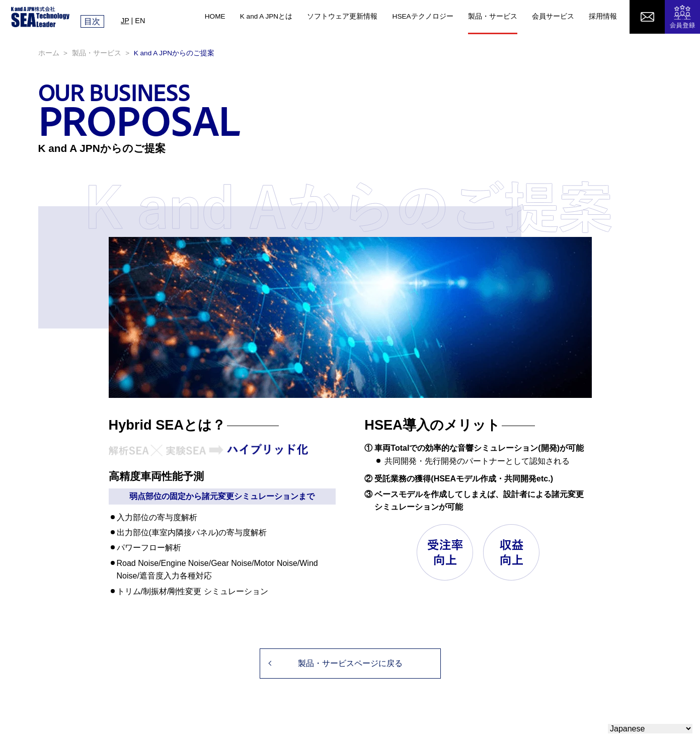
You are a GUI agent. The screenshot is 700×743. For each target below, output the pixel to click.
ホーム (49, 53)
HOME (215, 16)
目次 (92, 21)
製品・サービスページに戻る (350, 663)
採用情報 (603, 16)
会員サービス (553, 16)
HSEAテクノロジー (423, 16)
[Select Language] (650, 729)
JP (125, 21)
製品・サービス (493, 16)
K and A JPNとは (266, 16)
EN (140, 21)
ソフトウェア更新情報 (342, 16)
